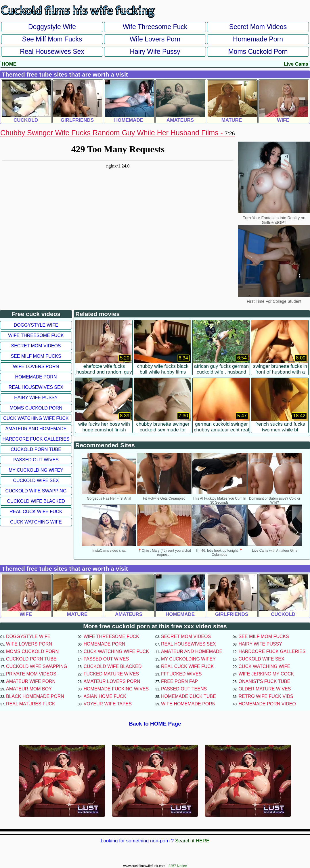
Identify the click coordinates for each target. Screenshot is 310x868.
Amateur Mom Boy (29, 689)
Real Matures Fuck (31, 704)
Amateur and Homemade (36, 429)
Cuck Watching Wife (36, 522)
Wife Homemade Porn (188, 704)
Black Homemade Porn (35, 696)
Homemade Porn (258, 39)
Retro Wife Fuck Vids (266, 696)
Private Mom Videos (31, 674)
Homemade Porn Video (267, 704)
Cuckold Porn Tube (36, 449)
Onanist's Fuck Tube (265, 681)
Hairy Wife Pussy (155, 52)
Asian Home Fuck (105, 696)
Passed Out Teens (184, 689)
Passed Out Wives (36, 460)
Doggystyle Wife (52, 27)
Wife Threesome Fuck (155, 27)
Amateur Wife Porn (31, 681)
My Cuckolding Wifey (36, 470)
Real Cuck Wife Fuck (36, 512)
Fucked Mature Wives (111, 674)
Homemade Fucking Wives (116, 689)
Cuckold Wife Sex (36, 480)
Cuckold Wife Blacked (36, 501)
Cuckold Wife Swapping (36, 491)
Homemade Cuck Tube (189, 696)
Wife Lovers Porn (155, 39)
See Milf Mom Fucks (52, 39)
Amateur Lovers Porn (112, 681)
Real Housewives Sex (52, 52)
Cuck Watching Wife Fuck (36, 418)
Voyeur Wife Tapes (108, 704)
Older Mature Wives (265, 689)
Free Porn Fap (179, 681)
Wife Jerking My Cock (266, 674)
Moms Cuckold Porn (258, 52)
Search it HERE (192, 841)
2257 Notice (178, 866)
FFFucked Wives (181, 674)
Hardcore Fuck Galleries (36, 439)
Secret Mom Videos (258, 27)
